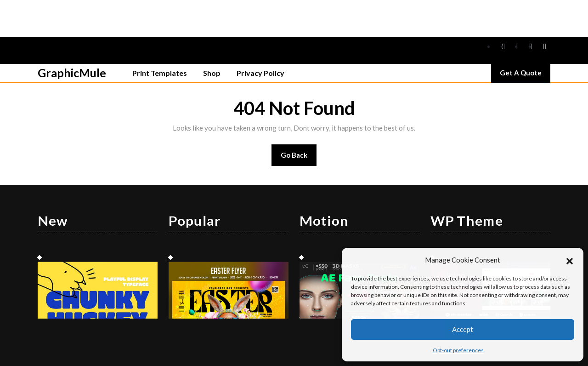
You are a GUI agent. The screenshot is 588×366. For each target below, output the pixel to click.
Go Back (299, 121)
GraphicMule (72, 36)
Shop (212, 36)
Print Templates (160, 36)
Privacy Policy (260, 36)
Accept (463, 329)
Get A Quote (525, 38)
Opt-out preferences (458, 350)
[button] (570, 260)
